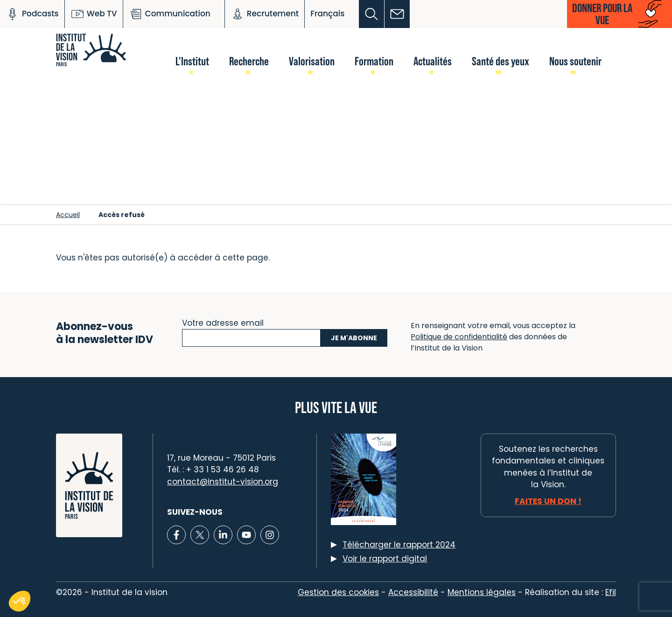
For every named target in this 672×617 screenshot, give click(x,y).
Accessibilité (413, 592)
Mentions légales (482, 592)
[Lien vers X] (200, 535)
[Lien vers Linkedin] (223, 535)
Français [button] (327, 14)
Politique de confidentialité (459, 337)
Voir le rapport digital (385, 559)
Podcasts (32, 14)
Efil (611, 592)
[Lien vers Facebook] (176, 535)
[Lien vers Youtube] (246, 535)
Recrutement (265, 14)
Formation (374, 61)
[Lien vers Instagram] (270, 535)
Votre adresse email (223, 322)
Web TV (94, 14)
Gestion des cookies (338, 592)
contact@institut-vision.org (223, 482)
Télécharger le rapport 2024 (399, 545)
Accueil (68, 215)
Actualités (433, 61)
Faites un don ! (548, 501)
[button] (372, 14)
